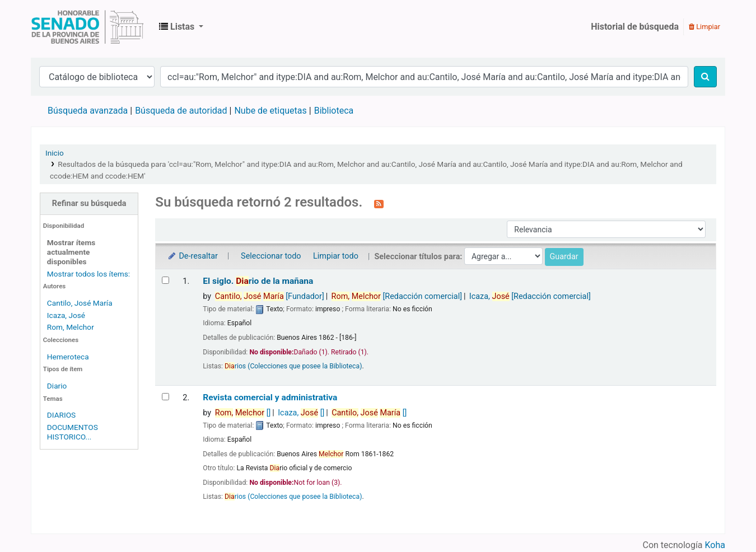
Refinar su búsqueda (89, 204)
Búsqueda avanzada (88, 111)
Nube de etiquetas (270, 111)
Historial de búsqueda (635, 27)
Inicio (55, 153)
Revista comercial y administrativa (270, 397)
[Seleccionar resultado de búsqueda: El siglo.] (165, 280)
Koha (715, 545)
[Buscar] (705, 77)
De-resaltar (192, 256)
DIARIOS (61, 415)
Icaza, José (66, 315)
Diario (57, 386)
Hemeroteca (68, 357)
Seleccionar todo (271, 256)
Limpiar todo (336, 256)
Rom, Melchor (71, 327)
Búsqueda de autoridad (181, 111)
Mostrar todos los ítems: (88, 274)
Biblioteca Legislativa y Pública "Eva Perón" (87, 27)
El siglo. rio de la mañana (258, 281)
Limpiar (704, 27)
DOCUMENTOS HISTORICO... (73, 432)
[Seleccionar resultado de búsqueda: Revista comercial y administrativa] (165, 397)
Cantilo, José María (80, 303)
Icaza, (530, 296)
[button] (181, 27)
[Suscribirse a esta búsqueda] (379, 203)
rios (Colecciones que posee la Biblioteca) (293, 366)
